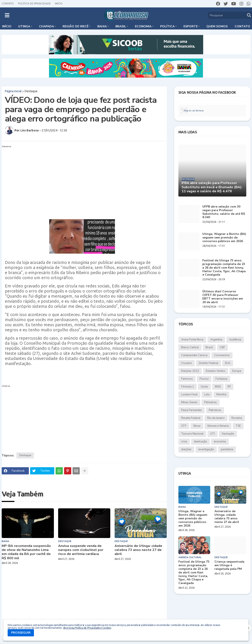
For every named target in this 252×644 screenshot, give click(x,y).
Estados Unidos (216, 371)
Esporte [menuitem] (191, 26)
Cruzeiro (187, 363)
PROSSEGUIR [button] (21, 633)
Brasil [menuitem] (121, 26)
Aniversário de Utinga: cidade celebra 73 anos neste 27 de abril (138, 550)
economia (220, 442)
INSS (218, 387)
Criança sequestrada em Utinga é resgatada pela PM (229, 565)
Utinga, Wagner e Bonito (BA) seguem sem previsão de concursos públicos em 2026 (224, 238)
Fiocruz (204, 379)
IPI (229, 387)
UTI (213, 434)
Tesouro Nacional (192, 434)
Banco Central (190, 347)
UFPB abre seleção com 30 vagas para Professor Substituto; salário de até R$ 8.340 (224, 212)
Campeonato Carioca (194, 355)
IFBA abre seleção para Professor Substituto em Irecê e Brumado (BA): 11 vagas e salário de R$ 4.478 (212, 187)
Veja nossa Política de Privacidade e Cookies (87, 628)
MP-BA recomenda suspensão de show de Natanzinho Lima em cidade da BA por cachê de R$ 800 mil (26, 552)
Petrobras (215, 410)
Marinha (221, 394)
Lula (207, 394)
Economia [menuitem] (143, 26)
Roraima (237, 418)
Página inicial (13, 91)
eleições (186, 449)
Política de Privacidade (34, 4)
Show (197, 426)
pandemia (227, 449)
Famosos (187, 379)
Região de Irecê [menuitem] (76, 26)
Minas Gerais (189, 402)
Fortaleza (221, 379)
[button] (7, 15)
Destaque (31, 91)
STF (184, 426)
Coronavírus (222, 355)
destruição (200, 442)
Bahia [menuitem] (102, 26)
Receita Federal (191, 418)
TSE (238, 426)
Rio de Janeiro (216, 418)
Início (59, 4)
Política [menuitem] (167, 26)
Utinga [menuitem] (24, 26)
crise (184, 442)
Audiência (235, 340)
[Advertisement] (84, 179)
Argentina (216, 340)
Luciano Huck (189, 394)
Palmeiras (211, 402)
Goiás (204, 387)
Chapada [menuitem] (46, 26)
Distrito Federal (209, 363)
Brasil (209, 347)
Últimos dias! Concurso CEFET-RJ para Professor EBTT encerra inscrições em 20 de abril (223, 297)
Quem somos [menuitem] (217, 26)
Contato (8, 4)
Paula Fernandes (192, 410)
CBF (222, 347)
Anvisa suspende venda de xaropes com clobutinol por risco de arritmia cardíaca (81, 550)
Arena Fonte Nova (192, 340)
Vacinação (228, 434)
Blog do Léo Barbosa (194, 111)
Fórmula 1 (188, 387)
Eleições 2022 (190, 371)
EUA (228, 363)
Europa (237, 371)
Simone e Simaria (218, 426)
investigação (206, 449)
